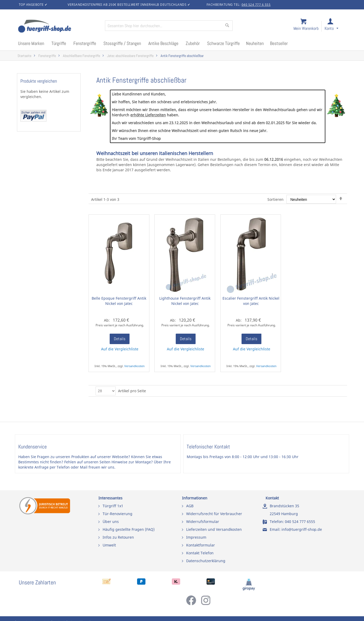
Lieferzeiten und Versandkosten (214, 529)
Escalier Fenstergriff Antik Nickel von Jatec (251, 301)
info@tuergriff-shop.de (302, 529)
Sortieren (275, 199)
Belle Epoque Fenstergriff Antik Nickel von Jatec (119, 301)
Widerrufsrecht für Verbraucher (214, 514)
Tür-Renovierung (118, 514)
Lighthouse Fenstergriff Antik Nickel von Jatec (185, 301)
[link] (336, 27)
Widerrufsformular (203, 522)
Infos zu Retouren (118, 537)
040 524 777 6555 (300, 522)
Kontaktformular (201, 545)
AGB (190, 506)
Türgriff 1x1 (113, 506)
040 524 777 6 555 (256, 5)
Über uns (111, 522)
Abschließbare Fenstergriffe (81, 56)
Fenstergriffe (47, 56)
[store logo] (59, 27)
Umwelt (109, 545)
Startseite (24, 56)
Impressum (196, 537)
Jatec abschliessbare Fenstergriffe (130, 56)
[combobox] (169, 26)
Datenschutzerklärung (206, 561)
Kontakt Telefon (200, 553)
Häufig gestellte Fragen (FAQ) (129, 529)
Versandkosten (134, 366)
